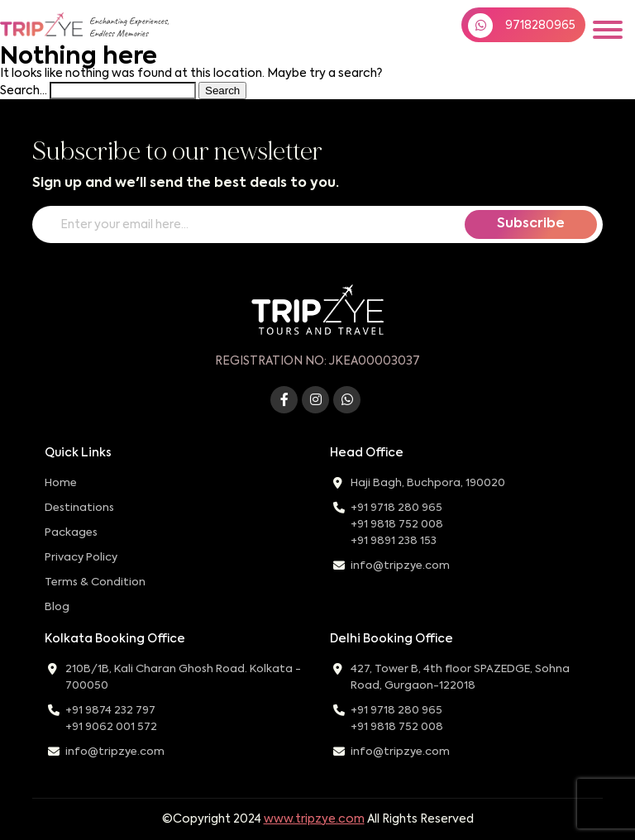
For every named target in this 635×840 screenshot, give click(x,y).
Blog (57, 607)
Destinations (79, 508)
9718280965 (522, 26)
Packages (71, 533)
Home (61, 483)
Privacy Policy (81, 558)
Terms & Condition (95, 582)
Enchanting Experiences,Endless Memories (129, 27)
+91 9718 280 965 (396, 508)
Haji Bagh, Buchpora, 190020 (428, 483)
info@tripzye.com (400, 566)
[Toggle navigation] (608, 30)
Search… (24, 91)
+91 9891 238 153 (394, 541)
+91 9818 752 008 (397, 525)
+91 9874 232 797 (110, 711)
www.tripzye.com (314, 819)
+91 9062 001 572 (111, 727)
